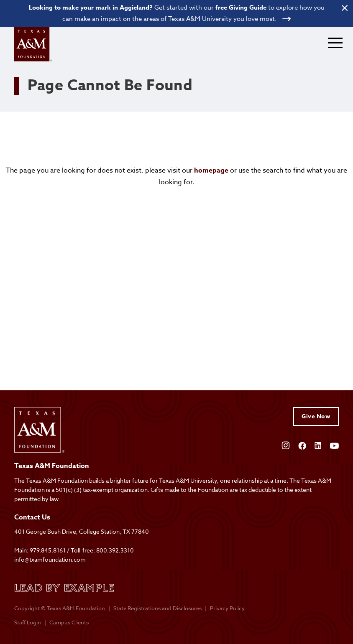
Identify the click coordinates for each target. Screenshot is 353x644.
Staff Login (28, 622)
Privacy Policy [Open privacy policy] (227, 608)
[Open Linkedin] (318, 445)
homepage (211, 171)
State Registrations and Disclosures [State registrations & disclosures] (157, 608)
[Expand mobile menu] (335, 43)
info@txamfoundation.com (50, 559)
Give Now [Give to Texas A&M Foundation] (316, 416)
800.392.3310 (115, 550)
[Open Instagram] (286, 445)
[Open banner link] (176, 13)
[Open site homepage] (33, 44)
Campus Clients (69, 622)
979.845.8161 (48, 550)
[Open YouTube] (334, 445)
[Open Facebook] (302, 445)
